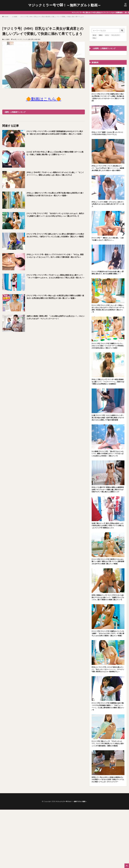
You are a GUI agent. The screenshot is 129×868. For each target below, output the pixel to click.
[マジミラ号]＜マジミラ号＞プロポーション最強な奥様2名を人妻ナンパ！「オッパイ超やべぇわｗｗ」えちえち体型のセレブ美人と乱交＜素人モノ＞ (56, 278)
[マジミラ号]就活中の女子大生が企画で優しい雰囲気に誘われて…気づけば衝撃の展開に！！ (108, 284)
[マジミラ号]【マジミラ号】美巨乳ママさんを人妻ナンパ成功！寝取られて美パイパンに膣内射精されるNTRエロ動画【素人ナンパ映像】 (108, 599)
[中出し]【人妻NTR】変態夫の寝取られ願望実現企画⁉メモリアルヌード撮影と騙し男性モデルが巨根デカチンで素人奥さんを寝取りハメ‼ (108, 520)
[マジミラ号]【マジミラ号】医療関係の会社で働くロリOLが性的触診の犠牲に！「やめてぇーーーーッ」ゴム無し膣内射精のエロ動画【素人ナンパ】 (108, 757)
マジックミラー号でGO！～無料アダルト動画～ (64, 5)
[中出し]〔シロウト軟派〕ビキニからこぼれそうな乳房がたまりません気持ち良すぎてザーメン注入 (108, 213)
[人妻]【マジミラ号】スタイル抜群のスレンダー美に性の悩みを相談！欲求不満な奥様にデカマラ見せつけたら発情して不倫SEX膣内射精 (108, 441)
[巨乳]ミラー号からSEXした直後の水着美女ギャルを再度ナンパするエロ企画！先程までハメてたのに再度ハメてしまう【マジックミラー (108, 836)
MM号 (14, 39)
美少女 (94, 35)
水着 (36, 39)
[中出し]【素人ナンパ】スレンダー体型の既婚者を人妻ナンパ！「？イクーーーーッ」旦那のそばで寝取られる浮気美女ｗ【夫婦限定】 (108, 401)
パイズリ (20, 39)
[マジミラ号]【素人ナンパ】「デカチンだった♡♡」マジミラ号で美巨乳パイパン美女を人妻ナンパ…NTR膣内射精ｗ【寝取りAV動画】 (108, 797)
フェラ (25, 39)
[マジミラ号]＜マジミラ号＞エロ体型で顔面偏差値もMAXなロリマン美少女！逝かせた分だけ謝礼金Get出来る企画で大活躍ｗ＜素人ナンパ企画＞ (55, 135)
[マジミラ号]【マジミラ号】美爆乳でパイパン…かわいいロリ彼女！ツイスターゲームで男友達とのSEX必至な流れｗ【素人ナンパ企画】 (108, 362)
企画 (29, 39)
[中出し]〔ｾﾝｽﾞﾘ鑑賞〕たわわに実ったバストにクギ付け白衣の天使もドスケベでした (108, 136)
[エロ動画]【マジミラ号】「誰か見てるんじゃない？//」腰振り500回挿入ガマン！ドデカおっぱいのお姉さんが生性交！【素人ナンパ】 (108, 480)
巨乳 (32, 39)
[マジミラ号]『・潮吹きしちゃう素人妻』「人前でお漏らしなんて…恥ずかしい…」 (108, 248)
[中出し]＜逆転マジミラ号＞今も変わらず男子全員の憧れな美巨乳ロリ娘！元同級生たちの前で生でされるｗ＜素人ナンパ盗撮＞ (55, 196)
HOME (6, 17)
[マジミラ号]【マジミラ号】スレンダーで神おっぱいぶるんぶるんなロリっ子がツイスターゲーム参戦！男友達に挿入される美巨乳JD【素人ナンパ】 (108, 322)
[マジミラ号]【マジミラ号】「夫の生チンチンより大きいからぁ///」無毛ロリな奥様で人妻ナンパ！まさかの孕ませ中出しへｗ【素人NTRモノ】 (55, 217)
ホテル (107, 35)
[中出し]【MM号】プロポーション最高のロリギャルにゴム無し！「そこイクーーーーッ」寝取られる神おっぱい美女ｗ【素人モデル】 (55, 176)
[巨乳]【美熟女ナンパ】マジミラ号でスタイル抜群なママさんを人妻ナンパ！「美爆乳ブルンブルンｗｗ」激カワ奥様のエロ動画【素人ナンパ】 (108, 638)
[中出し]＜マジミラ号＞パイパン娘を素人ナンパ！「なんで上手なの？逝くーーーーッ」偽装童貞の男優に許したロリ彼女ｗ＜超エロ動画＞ (108, 174)
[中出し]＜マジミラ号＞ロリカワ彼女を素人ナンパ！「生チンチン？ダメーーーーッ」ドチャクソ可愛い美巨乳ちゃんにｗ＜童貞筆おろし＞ (108, 718)
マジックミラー (115, 35)
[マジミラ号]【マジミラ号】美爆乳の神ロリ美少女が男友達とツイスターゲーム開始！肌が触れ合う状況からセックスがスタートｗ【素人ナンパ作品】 (108, 98)
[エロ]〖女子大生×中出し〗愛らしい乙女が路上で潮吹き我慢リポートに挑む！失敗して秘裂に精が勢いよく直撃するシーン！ (56, 154)
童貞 (39, 39)
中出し (94, 38)
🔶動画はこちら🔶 (44, 99)
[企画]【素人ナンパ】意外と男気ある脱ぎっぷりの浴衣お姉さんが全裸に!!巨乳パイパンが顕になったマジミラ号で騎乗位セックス (108, 559)
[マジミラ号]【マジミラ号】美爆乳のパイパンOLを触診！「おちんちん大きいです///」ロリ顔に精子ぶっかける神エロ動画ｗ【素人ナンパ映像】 (108, 678)
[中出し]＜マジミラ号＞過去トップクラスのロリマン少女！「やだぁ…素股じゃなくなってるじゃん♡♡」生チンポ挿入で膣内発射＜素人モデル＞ (55, 258)
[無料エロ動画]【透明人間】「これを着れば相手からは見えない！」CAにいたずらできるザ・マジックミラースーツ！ (55, 318)
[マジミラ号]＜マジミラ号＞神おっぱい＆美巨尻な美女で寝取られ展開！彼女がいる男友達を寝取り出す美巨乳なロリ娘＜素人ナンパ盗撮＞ (55, 299)
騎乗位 (101, 35)
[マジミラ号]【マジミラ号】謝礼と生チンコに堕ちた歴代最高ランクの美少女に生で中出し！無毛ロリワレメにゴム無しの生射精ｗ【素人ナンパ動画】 (55, 237)
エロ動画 (15, 17)
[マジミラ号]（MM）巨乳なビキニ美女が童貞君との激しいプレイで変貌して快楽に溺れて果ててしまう (52, 17)
